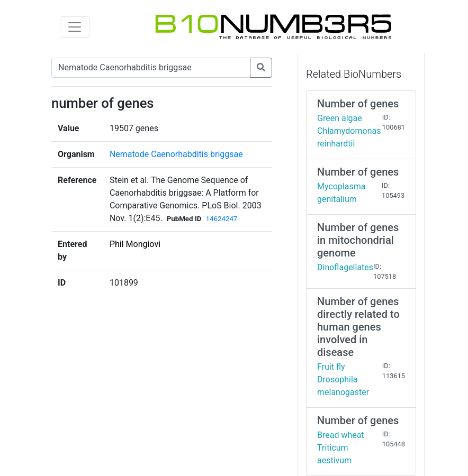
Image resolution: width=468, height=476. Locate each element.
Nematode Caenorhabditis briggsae (176, 154)
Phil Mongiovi (135, 244)
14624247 (221, 219)
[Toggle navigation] (75, 27)
